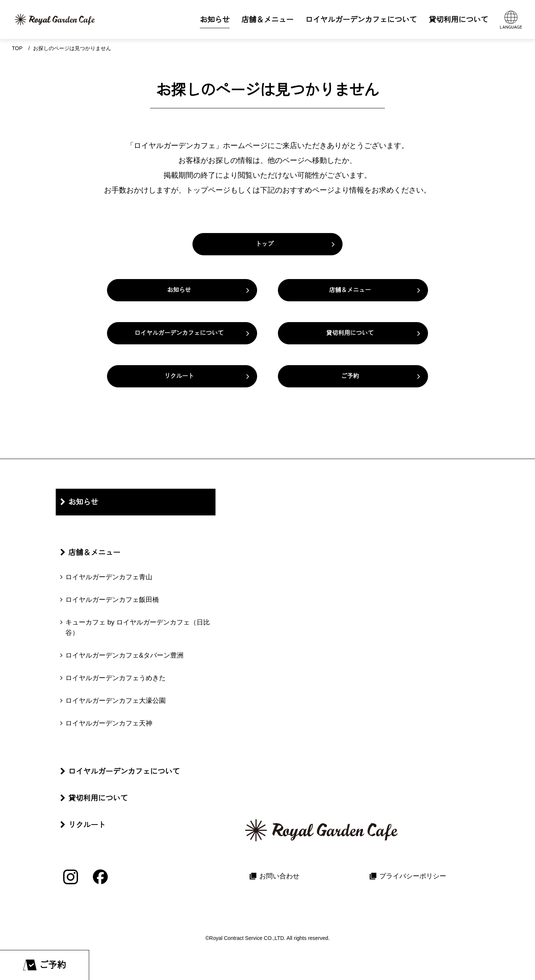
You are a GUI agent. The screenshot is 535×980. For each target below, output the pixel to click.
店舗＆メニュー (350, 290)
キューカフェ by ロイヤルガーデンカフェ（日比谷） (138, 628)
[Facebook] (100, 877)
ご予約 (350, 376)
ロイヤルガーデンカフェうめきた (116, 678)
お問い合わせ (279, 876)
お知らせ (179, 290)
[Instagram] (71, 877)
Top (17, 48)
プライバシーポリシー (413, 876)
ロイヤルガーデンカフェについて (179, 333)
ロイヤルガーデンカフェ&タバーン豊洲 (124, 655)
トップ (265, 244)
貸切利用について (350, 333)
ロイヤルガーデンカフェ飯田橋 (112, 600)
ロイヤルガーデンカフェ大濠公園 (116, 701)
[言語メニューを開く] (511, 19)
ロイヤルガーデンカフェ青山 (109, 577)
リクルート (179, 376)
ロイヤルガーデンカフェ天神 (109, 723)
